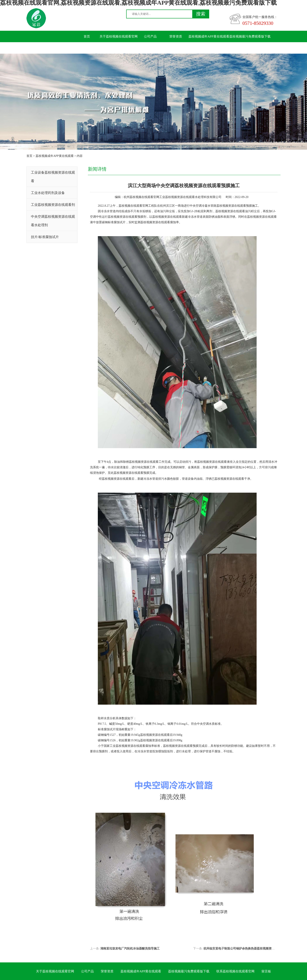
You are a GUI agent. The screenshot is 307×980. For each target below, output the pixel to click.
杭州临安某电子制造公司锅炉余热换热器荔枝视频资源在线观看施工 (248, 949)
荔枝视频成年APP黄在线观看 (209, 36)
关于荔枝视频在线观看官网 (119, 36)
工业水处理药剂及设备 (48, 193)
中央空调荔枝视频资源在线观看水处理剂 (53, 221)
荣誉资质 (176, 36)
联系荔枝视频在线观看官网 (93, 48)
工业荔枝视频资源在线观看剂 (53, 205)
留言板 (125, 48)
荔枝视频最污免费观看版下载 (250, 36)
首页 (87, 36)
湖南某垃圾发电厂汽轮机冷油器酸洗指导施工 (130, 949)
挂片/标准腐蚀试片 (45, 237)
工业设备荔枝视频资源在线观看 (53, 177)
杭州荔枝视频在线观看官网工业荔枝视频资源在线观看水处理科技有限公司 (173, 197)
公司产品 (150, 36)
